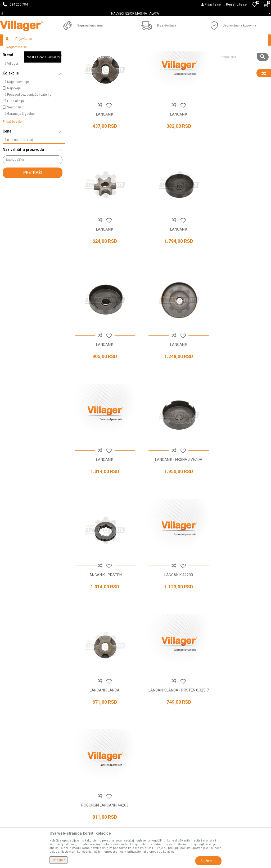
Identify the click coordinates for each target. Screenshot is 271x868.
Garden (51, 51)
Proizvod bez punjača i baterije (29, 140)
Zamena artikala (208, 747)
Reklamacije (205, 732)
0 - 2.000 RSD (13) (20, 186)
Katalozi (122, 710)
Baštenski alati (71, 51)
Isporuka (202, 687)
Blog (119, 717)
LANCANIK (102, 153)
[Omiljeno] (255, 5)
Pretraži (33, 218)
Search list (15, 153)
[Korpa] (265, 7)
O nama (122, 665)
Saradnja (123, 687)
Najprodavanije (18, 127)
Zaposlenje (125, 680)
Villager (13, 109)
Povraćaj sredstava (211, 739)
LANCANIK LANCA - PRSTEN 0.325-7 (237, 483)
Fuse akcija (15, 147)
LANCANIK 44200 (102, 480)
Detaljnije (58, 860)
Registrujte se (236, 5)
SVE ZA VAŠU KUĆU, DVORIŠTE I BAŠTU (135, 14)
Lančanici (15, 74)
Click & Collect (206, 695)
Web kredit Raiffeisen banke (218, 717)
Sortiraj (230, 61)
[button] (242, 40)
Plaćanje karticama (211, 710)
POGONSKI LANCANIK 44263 (102, 589)
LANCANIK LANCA (170, 480)
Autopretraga (205, 61)
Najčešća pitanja (129, 702)
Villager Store (13, 51)
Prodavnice (125, 672)
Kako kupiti (204, 680)
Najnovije (14, 134)
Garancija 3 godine (21, 159)
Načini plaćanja (207, 702)
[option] (135, 14)
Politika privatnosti (210, 672)
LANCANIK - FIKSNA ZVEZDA (170, 371)
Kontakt (122, 695)
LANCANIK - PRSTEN (237, 371)
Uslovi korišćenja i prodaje (216, 665)
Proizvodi (34, 51)
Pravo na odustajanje (212, 724)
